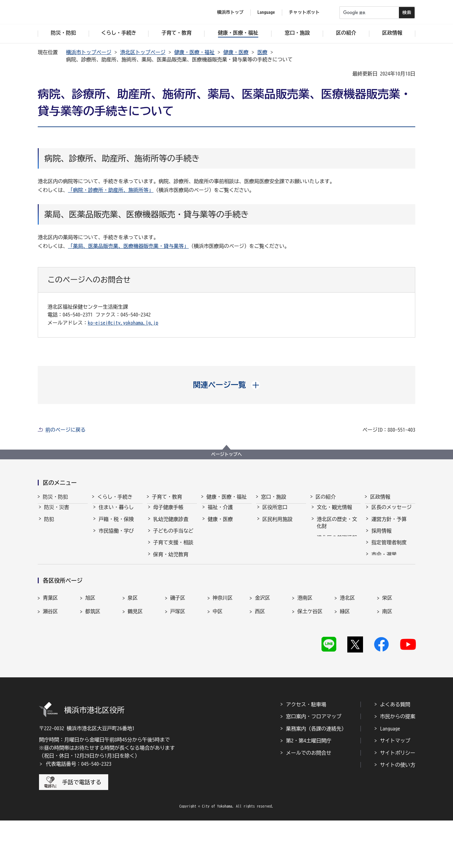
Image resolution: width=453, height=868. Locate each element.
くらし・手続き (115, 497)
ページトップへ (226, 454)
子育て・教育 (167, 497)
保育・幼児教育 (171, 560)
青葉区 (50, 643)
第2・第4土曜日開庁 (309, 788)
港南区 (305, 643)
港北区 (347, 643)
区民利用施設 (277, 525)
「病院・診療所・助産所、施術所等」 (111, 190)
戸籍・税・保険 (116, 525)
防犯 (49, 525)
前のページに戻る (65, 430)
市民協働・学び (116, 536)
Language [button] (266, 12)
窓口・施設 (274, 497)
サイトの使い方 (398, 813)
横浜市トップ (230, 12)
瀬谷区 (50, 657)
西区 (260, 657)
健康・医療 (236, 52)
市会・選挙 (384, 560)
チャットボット (304, 12)
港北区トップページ (143, 52)
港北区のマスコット (337, 559)
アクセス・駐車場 (306, 752)
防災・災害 (57, 513)
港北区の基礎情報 (337, 543)
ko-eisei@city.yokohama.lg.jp (123, 323)
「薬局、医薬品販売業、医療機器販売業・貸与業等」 (128, 246)
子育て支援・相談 (173, 548)
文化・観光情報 (334, 513)
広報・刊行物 (386, 584)
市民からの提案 (398, 764)
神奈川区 (223, 643)
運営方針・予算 (389, 525)
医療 (262, 52)
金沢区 (262, 643)
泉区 (133, 643)
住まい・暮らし (116, 513)
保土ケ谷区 (310, 657)
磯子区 (178, 643)
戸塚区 (178, 657)
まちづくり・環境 (119, 548)
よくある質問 (395, 752)
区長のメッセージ (391, 513)
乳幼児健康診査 (171, 525)
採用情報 (381, 536)
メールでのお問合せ (309, 800)
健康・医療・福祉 (194, 52)
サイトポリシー (398, 800)
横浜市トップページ (89, 52)
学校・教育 (166, 595)
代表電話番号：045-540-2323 (79, 812)
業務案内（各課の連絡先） (316, 776)
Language (390, 776)
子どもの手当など (173, 536)
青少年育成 (166, 584)
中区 (218, 657)
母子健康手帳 (168, 513)
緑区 (345, 657)
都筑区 (93, 657)
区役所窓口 (275, 513)
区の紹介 (326, 497)
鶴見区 (135, 657)
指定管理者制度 (389, 548)
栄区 (387, 643)
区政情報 (380, 497)
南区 (387, 657)
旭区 (90, 643)
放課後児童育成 (171, 572)
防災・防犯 (55, 497)
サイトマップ (395, 788)
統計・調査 (384, 572)
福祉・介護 (220, 513)
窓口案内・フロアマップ (314, 764)
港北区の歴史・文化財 (337, 528)
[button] (227, 385)
